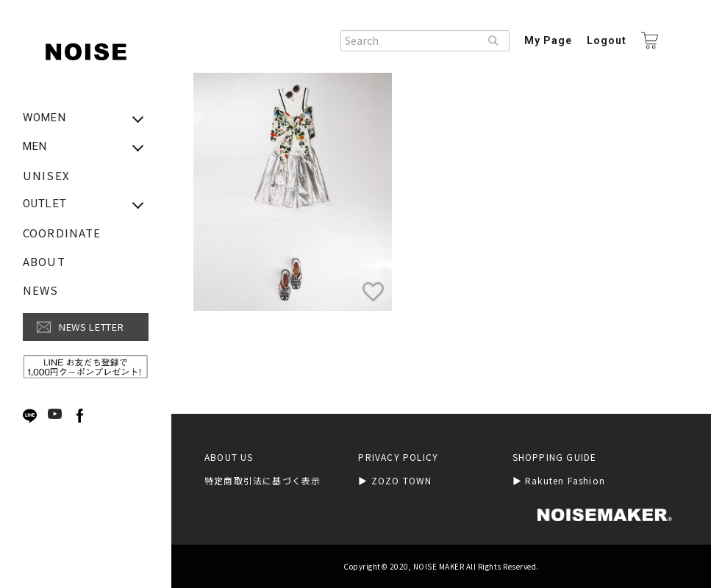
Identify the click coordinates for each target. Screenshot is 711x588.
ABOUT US (229, 457)
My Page (548, 40)
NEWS (41, 290)
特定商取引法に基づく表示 (262, 481)
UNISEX (46, 175)
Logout (607, 40)
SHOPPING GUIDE (555, 457)
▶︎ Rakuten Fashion (559, 481)
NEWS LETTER (91, 327)
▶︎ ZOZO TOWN (395, 481)
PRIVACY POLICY (398, 457)
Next (107, 416)
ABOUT (44, 261)
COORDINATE (62, 233)
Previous (12, 416)
